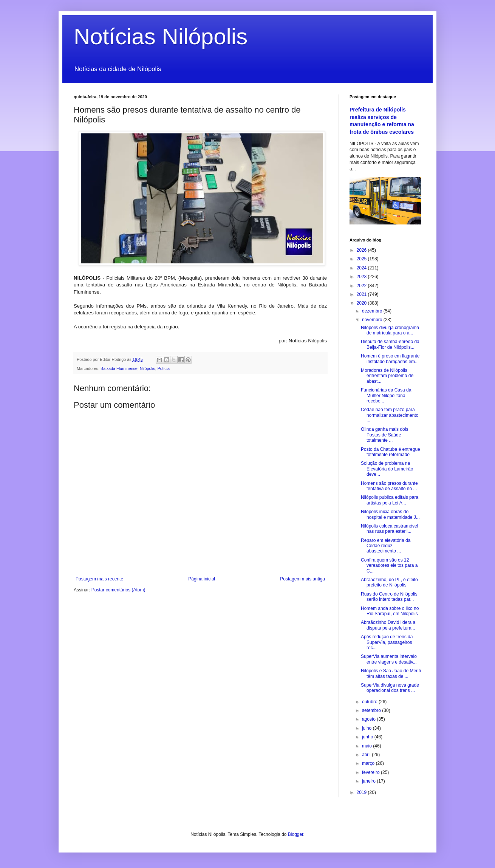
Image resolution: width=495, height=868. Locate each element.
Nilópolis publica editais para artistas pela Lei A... (390, 500)
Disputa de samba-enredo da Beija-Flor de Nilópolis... (390, 344)
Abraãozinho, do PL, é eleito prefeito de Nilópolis (389, 582)
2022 (362, 286)
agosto (369, 719)
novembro (373, 320)
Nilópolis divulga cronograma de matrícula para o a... (390, 330)
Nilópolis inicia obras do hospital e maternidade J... (390, 514)
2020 (362, 303)
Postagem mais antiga (302, 579)
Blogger (296, 834)
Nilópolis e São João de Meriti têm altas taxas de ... (391, 673)
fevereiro (371, 772)
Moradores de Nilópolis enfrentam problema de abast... (387, 376)
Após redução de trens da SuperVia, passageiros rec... (387, 642)
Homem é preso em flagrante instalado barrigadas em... (390, 359)
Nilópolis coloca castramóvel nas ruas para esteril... (389, 529)
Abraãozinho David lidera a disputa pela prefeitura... (388, 625)
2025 (362, 259)
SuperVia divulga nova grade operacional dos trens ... (390, 688)
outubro (370, 702)
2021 (362, 294)
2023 (362, 277)
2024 (362, 268)
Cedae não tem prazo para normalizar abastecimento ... (390, 415)
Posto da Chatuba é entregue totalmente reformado (391, 452)
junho (368, 737)
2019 (362, 792)
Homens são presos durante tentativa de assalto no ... (389, 486)
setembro (372, 710)
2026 (362, 250)
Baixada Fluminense (119, 368)
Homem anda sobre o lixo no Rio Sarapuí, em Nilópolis (390, 611)
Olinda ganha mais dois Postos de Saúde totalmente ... (384, 435)
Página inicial (202, 579)
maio (367, 746)
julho (367, 728)
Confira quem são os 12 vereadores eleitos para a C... (389, 566)
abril (367, 755)
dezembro (373, 311)
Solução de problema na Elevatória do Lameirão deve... (387, 469)
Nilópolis (148, 368)
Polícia (164, 368)
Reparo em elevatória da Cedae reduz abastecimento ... (386, 546)
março (369, 763)
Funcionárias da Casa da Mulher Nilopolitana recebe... (386, 395)
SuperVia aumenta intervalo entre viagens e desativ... (389, 659)
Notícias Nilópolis (161, 36)
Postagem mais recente (99, 579)
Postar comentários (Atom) (118, 590)
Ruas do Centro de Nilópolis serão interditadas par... (389, 597)
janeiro (369, 781)
